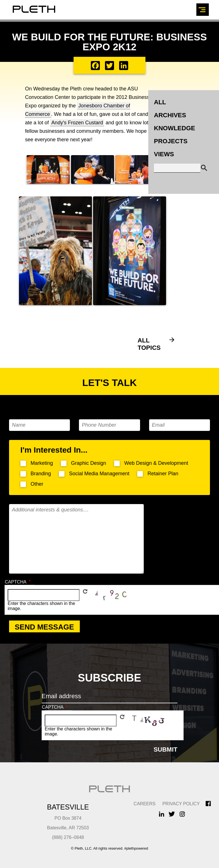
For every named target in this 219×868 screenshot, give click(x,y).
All (160, 102)
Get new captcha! (85, 591)
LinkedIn (162, 814)
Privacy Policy (181, 804)
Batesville (68, 807)
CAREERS (144, 804)
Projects (171, 141)
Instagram (182, 814)
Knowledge (174, 128)
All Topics (149, 344)
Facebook (208, 804)
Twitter (172, 814)
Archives (170, 115)
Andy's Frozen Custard (77, 123)
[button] (48, 182)
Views (164, 154)
